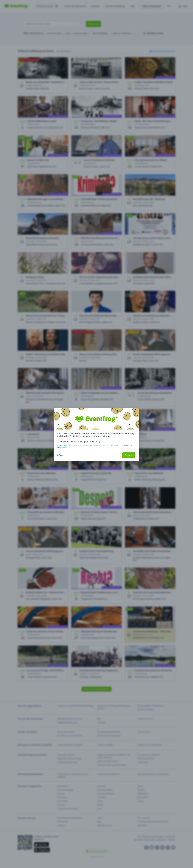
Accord (129, 455)
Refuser (60, 455)
